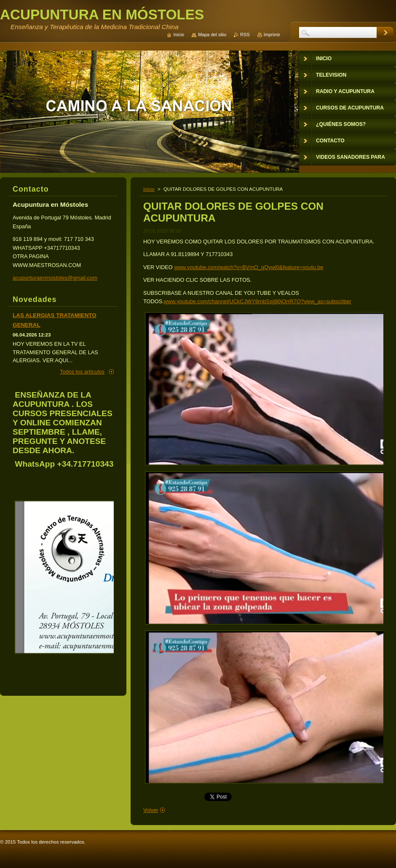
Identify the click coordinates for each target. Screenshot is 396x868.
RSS (245, 35)
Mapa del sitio (212, 35)
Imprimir (272, 35)
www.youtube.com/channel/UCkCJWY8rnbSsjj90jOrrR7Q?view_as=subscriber (258, 301)
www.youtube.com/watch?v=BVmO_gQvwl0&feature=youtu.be (249, 267)
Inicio (149, 189)
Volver (151, 810)
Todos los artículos (82, 372)
